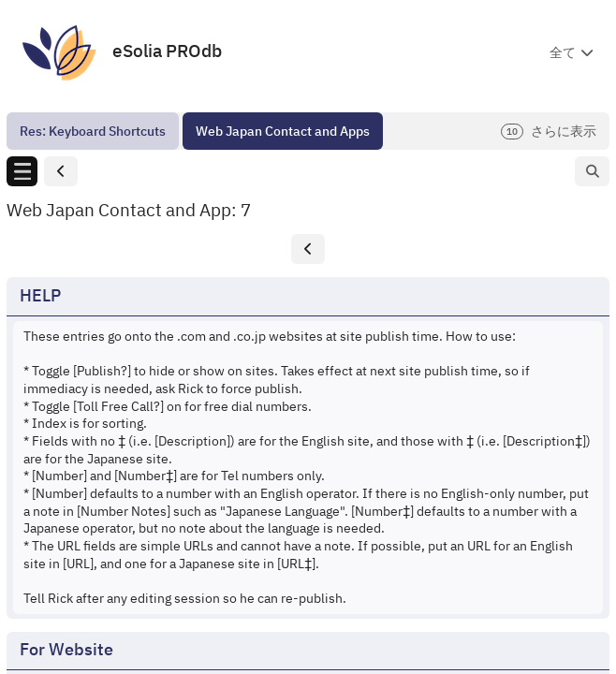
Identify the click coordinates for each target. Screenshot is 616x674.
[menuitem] (93, 131)
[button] (61, 172)
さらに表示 (549, 132)
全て (563, 52)
